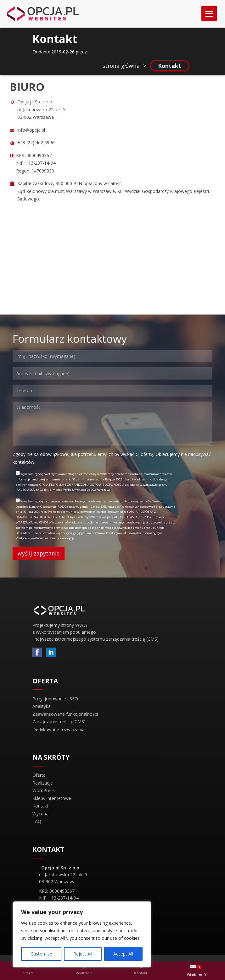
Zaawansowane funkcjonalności (65, 714)
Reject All (83, 954)
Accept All (123, 954)
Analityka (42, 706)
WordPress (44, 790)
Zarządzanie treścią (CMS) (59, 722)
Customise (41, 954)
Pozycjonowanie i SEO (55, 699)
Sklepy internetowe (52, 798)
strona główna (121, 66)
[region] (82, 934)
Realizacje (43, 783)
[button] (28, 971)
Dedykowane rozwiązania (59, 729)
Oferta (39, 775)
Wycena (40, 814)
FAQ (37, 821)
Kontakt (40, 806)
